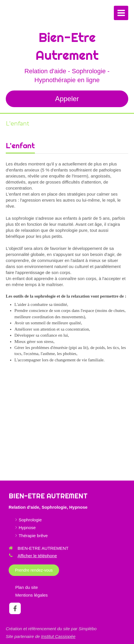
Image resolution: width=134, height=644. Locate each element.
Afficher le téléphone (37, 556)
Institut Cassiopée (58, 636)
